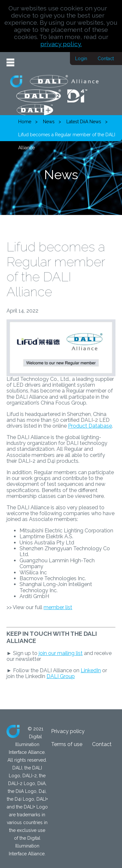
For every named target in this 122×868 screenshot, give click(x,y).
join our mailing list (61, 653)
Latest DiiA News (84, 122)
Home (25, 122)
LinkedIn (91, 670)
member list (58, 607)
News (49, 122)
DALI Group (61, 676)
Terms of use (67, 744)
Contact (106, 59)
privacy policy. (61, 44)
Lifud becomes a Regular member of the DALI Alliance (67, 137)
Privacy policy (68, 731)
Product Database (90, 426)
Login (81, 59)
